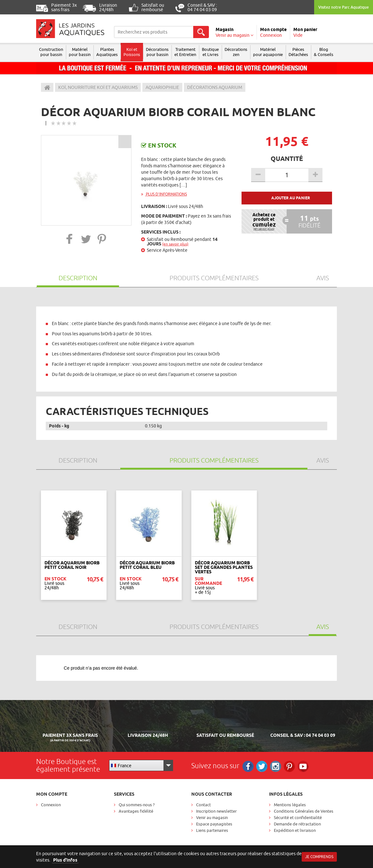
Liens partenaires (212, 830)
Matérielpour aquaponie (268, 52)
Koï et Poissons (132, 52)
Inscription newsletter (216, 811)
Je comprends (319, 857)
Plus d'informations (164, 194)
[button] (70, 239)
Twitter (262, 766)
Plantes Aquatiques (107, 52)
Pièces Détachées (298, 52)
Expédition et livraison (295, 830)
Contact (203, 805)
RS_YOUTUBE (303, 766)
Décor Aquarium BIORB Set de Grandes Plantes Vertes (224, 567)
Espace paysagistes (214, 824)
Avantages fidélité (136, 811)
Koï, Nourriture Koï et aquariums (98, 87)
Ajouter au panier (291, 198)
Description (78, 278)
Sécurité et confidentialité (298, 817)
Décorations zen (236, 52)
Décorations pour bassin (157, 52)
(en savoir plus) (175, 244)
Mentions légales (290, 805)
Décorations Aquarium (215, 87)
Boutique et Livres (210, 52)
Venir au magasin (212, 817)
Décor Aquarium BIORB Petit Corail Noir (72, 565)
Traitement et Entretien (185, 52)
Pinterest (289, 766)
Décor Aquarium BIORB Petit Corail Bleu (147, 565)
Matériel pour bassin (80, 52)
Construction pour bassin (51, 52)
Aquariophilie (162, 87)
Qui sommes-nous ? (137, 805)
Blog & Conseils (324, 52)
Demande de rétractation (297, 824)
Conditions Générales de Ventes (304, 811)
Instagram (276, 766)
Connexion (51, 805)
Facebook (248, 766)
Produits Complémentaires (214, 278)
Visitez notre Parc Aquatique (344, 7)
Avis (323, 278)
